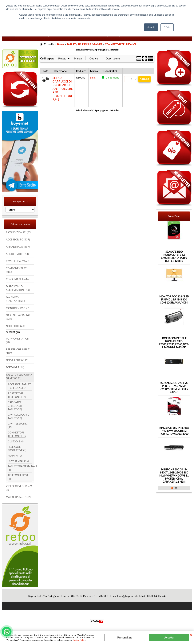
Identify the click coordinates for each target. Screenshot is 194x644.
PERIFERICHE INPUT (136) (18, 351)
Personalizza (125, 637)
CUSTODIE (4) (16, 442)
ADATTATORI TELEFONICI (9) (17, 395)
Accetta (169, 637)
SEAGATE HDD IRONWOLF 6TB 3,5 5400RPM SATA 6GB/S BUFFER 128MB (174, 256)
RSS (176, 488)
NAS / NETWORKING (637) (18, 317)
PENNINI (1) (15, 456)
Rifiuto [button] (167, 27)
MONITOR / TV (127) (18, 308)
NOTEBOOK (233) (16, 326)
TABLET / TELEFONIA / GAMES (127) (19, 376)
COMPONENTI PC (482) (16, 270)
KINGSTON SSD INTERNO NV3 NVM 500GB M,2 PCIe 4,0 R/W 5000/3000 (174, 431)
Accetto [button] (151, 27)
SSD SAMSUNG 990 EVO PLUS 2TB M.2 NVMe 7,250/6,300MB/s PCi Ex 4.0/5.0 (174, 388)
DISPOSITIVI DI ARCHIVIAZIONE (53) (18, 288)
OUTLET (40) (13, 332)
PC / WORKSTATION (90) (18, 340)
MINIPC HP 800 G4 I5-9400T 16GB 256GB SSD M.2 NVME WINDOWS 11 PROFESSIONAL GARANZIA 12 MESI (174, 476)
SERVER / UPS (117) (17, 360)
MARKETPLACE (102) (18, 497)
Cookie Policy (79, 640)
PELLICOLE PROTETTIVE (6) (17, 449)
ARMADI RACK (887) (18, 247)
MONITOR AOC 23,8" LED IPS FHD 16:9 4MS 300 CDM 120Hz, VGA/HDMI (174, 300)
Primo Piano (174, 216)
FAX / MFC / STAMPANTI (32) (15, 299)
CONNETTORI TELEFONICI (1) (17, 434)
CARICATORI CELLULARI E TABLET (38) (15, 406)
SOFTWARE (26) (15, 367)
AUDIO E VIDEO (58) (18, 254)
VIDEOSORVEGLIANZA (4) (19, 488)
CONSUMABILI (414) (18, 279)
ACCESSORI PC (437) (18, 240)
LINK (93, 77)
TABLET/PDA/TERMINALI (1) (20, 468)
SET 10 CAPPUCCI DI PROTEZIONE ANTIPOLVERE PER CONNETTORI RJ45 (63, 89)
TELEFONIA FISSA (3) (18, 477)
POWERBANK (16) (18, 461)
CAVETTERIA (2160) (18, 261)
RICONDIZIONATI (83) (19, 232)
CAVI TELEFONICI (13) (18, 425)
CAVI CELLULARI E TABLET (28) (18, 417)
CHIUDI (191, 635)
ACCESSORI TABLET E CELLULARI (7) (19, 386)
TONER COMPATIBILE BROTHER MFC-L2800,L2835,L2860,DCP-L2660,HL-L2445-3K (174, 343)
